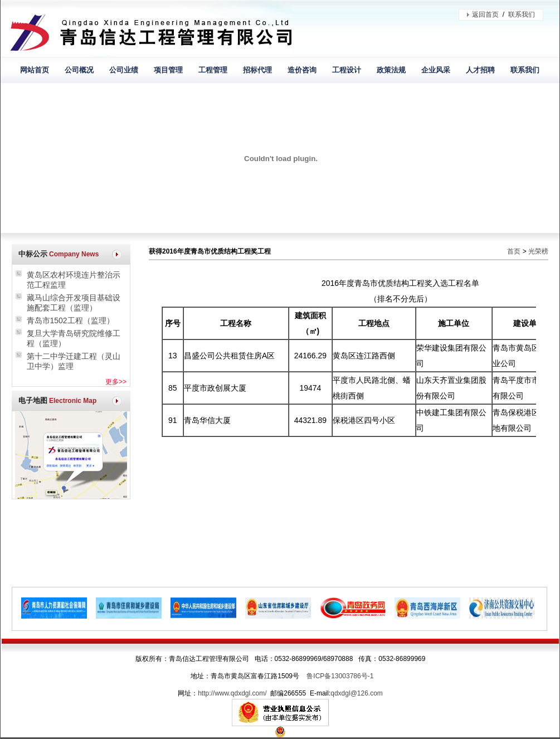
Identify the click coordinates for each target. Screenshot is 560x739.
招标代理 (257, 70)
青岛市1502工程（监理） (70, 320)
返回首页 (485, 14)
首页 (514, 251)
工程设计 (347, 70)
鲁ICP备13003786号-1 (340, 676)
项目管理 (168, 70)
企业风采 (436, 70)
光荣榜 (538, 251)
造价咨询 (302, 70)
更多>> (116, 382)
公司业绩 (124, 70)
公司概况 (79, 70)
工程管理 (213, 70)
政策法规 (391, 70)
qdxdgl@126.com (357, 693)
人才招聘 (480, 70)
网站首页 (35, 70)
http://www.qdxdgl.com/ (232, 693)
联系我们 (522, 14)
